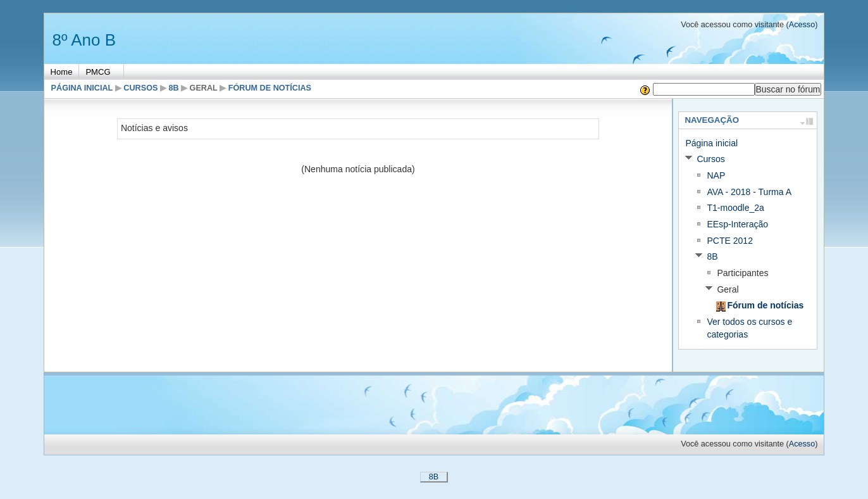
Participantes (742, 273)
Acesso (802, 25)
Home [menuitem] (62, 72)
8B (173, 88)
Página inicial (82, 88)
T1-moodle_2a (735, 208)
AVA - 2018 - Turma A (749, 192)
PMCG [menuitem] (98, 72)
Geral (204, 88)
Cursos (140, 88)
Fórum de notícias (270, 88)
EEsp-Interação (737, 224)
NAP (716, 175)
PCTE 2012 (730, 241)
